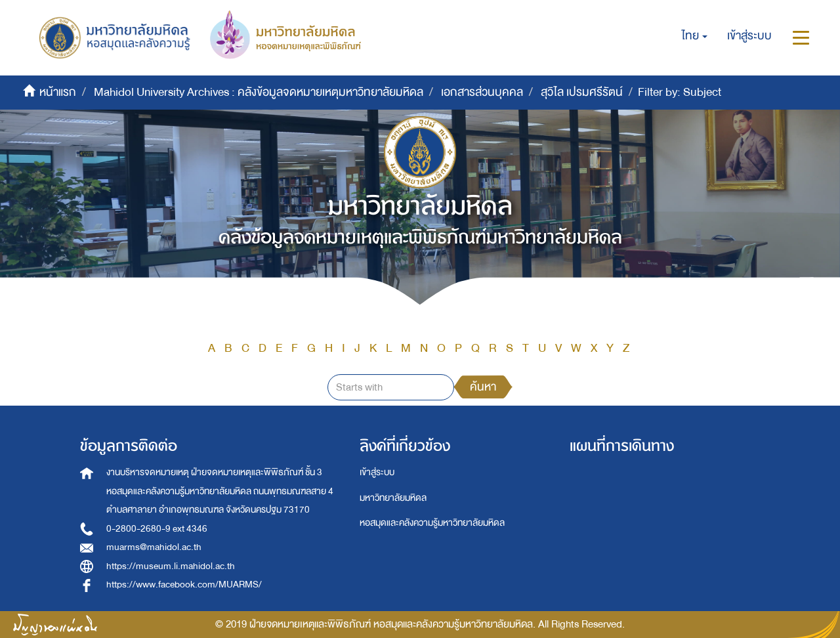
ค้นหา (483, 387)
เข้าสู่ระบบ (377, 472)
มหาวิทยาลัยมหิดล (393, 498)
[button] (695, 36)
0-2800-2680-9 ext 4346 (157, 529)
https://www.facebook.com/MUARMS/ (184, 585)
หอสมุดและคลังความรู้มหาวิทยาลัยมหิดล (432, 523)
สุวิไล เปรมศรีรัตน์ (582, 92)
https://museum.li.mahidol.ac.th (171, 566)
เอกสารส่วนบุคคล (482, 92)
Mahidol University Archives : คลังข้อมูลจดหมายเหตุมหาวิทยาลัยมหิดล (259, 92)
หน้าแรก (58, 92)
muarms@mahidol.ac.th (154, 547)
